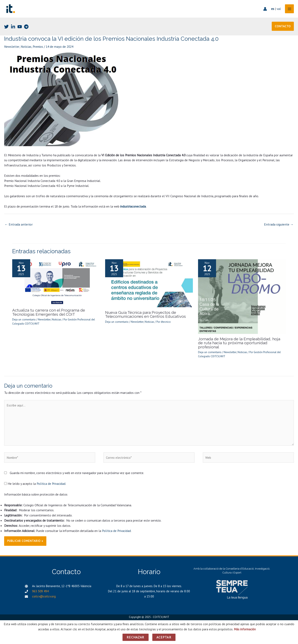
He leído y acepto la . (35, 482)
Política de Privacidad (51, 482)
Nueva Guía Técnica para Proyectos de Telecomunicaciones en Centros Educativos (144, 316)
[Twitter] (6, 29)
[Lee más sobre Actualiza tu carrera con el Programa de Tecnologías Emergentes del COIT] (56, 284)
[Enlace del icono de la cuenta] (264, 10)
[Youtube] (20, 29)
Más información (245, 629)
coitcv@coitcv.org (44, 595)
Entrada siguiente (279, 227)
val (278, 10)
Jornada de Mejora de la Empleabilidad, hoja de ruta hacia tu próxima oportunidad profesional (240, 343)
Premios (39, 49)
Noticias (27, 49)
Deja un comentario (24, 321)
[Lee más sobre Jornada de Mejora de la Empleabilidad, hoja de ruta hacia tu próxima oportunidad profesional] (242, 299)
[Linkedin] (13, 29)
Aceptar (164, 637)
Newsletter (12, 49)
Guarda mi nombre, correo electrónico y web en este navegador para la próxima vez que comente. (77, 471)
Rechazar (135, 637)
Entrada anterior (18, 227)
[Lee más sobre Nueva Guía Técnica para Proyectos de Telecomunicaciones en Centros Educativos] (149, 285)
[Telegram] (26, 29)
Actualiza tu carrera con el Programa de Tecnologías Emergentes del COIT (47, 314)
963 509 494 (40, 590)
